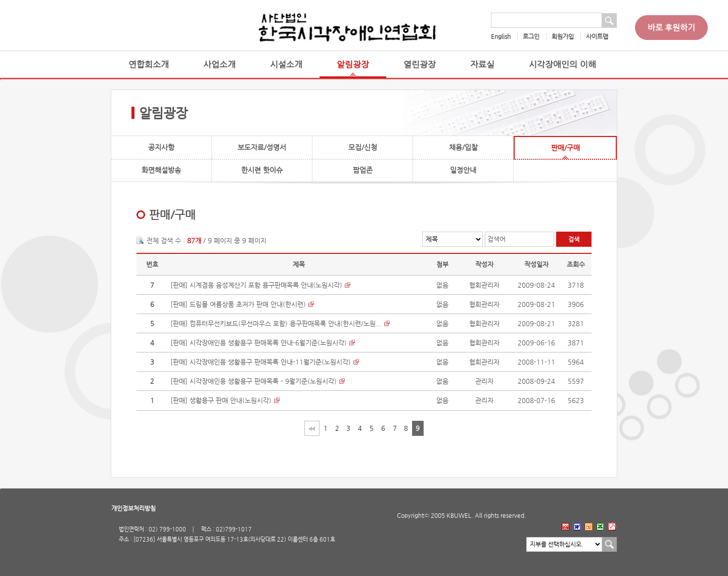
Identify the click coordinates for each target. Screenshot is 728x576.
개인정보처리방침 (133, 508)
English (501, 36)
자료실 (482, 64)
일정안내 (463, 170)
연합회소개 (149, 64)
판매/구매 (565, 148)
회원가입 (563, 36)
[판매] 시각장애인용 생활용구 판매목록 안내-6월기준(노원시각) (259, 343)
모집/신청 (363, 147)
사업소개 (219, 64)
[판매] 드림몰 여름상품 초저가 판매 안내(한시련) (238, 304)
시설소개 (286, 64)
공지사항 (161, 147)
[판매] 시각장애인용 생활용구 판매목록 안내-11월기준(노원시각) (261, 362)
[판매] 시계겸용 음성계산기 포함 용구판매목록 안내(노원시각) (256, 285)
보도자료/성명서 (262, 147)
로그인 (531, 36)
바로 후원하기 (671, 28)
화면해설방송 (161, 170)
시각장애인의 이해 (562, 64)
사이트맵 (597, 36)
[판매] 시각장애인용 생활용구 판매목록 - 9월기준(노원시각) (254, 381)
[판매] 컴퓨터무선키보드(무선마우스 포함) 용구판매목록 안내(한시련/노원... (276, 323)
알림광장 (353, 64)
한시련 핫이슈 (262, 170)
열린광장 (420, 64)
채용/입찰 (463, 147)
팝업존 (363, 170)
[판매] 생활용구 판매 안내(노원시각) (221, 400)
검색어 (496, 239)
